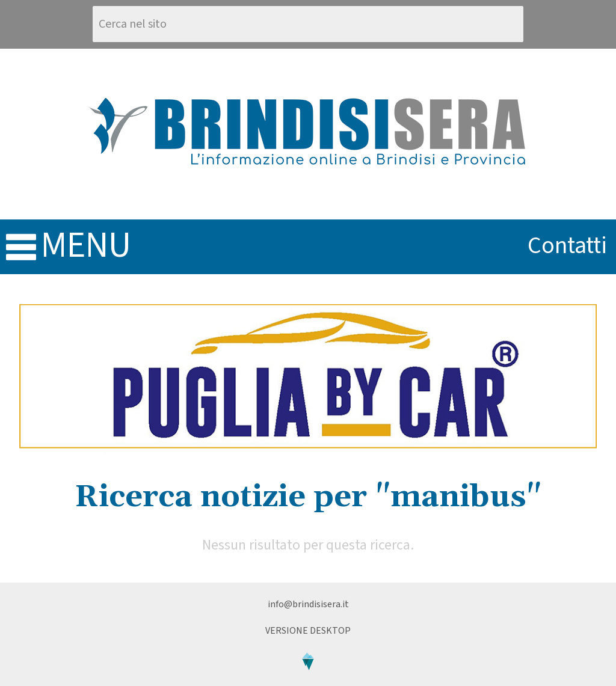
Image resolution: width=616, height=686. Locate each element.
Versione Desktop (308, 631)
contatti (567, 246)
